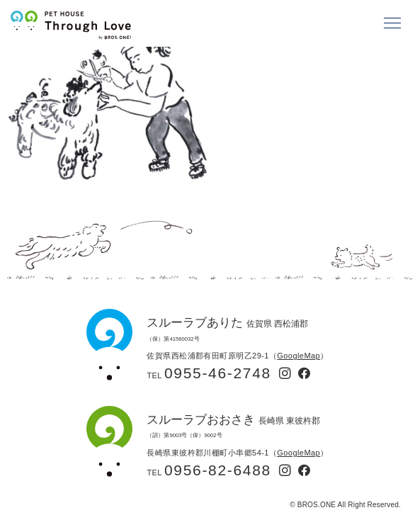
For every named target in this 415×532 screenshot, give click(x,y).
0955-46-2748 (218, 373)
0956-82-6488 (218, 470)
